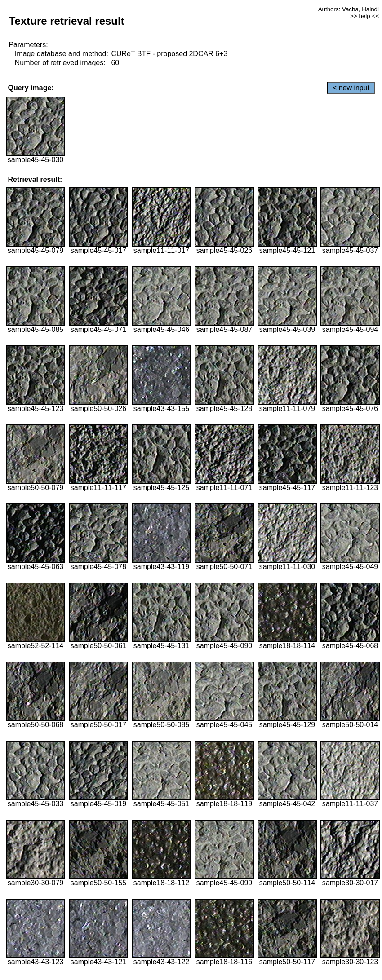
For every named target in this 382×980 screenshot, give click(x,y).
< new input (351, 88)
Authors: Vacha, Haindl (349, 9)
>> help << (364, 16)
